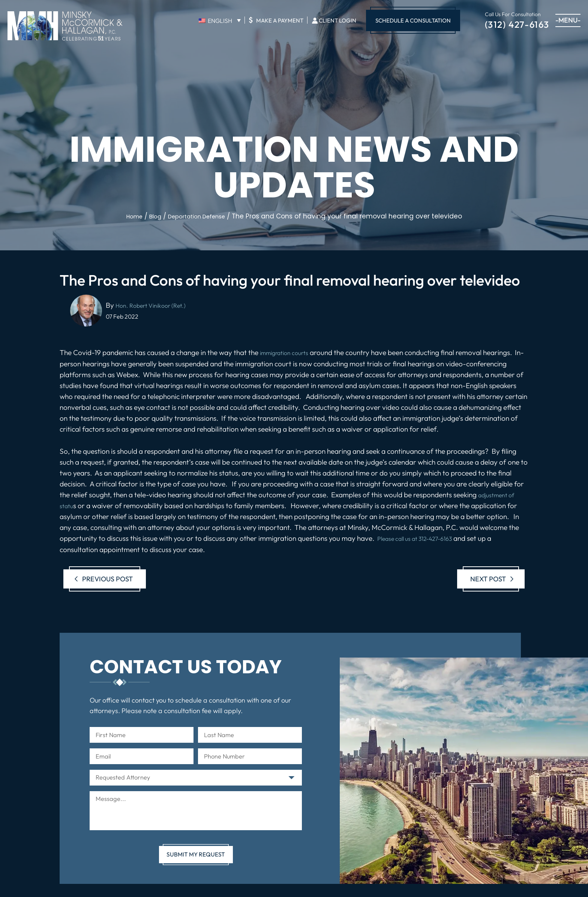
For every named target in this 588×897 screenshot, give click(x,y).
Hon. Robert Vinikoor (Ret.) (157, 305)
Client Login (337, 20)
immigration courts (289, 352)
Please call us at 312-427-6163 (423, 538)
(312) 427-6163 (517, 24)
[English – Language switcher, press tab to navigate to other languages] (220, 20)
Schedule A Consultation (413, 20)
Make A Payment (276, 20)
